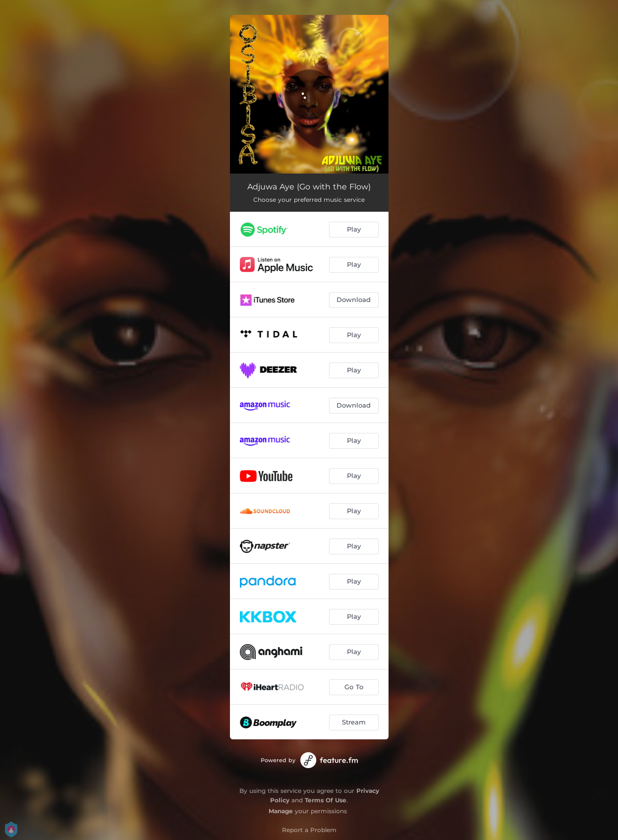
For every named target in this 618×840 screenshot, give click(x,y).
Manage (281, 811)
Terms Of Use (326, 800)
